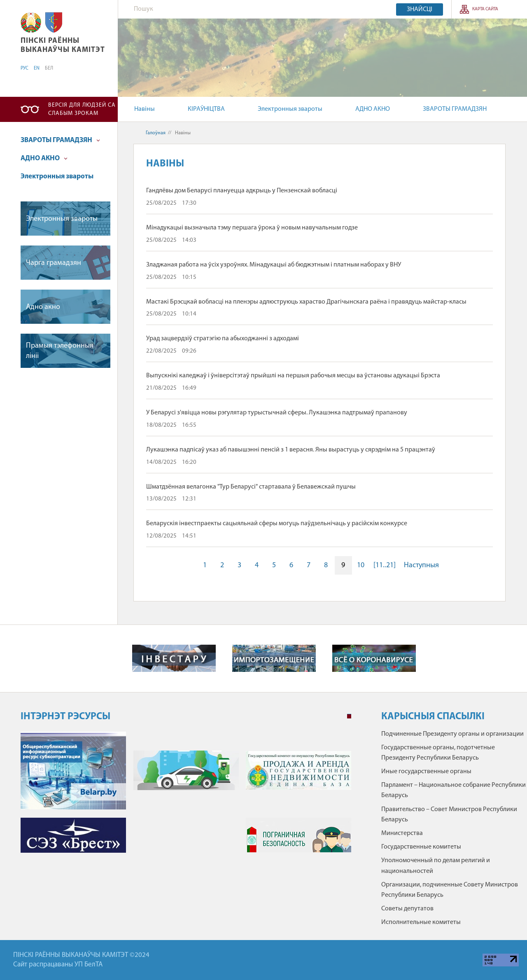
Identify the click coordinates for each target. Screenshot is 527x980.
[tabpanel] (186, 796)
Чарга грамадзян (54, 263)
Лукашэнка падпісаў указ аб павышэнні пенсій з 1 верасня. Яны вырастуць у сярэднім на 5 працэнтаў (291, 450)
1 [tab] (349, 716)
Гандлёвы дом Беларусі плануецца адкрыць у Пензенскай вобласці (242, 191)
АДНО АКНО (373, 109)
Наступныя (421, 565)
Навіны (145, 109)
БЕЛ (49, 68)
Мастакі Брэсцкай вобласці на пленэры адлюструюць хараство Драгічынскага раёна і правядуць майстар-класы (306, 302)
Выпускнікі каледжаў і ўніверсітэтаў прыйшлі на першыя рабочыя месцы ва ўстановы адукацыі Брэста (293, 376)
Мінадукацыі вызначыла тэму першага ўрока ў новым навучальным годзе (252, 228)
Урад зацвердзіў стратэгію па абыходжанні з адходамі (223, 339)
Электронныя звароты (290, 109)
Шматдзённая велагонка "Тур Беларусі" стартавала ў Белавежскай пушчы (251, 487)
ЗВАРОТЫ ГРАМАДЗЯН (455, 109)
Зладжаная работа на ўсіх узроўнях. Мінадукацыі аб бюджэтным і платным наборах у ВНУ (274, 265)
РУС (24, 68)
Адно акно (43, 307)
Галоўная (156, 133)
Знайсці (420, 9)
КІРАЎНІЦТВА (206, 109)
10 (361, 565)
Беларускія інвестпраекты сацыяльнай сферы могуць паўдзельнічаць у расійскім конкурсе (277, 524)
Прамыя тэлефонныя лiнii (60, 351)
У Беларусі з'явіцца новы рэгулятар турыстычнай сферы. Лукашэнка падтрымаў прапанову (277, 413)
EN (37, 68)
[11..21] (385, 565)
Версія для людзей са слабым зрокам (82, 109)
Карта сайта (485, 9)
